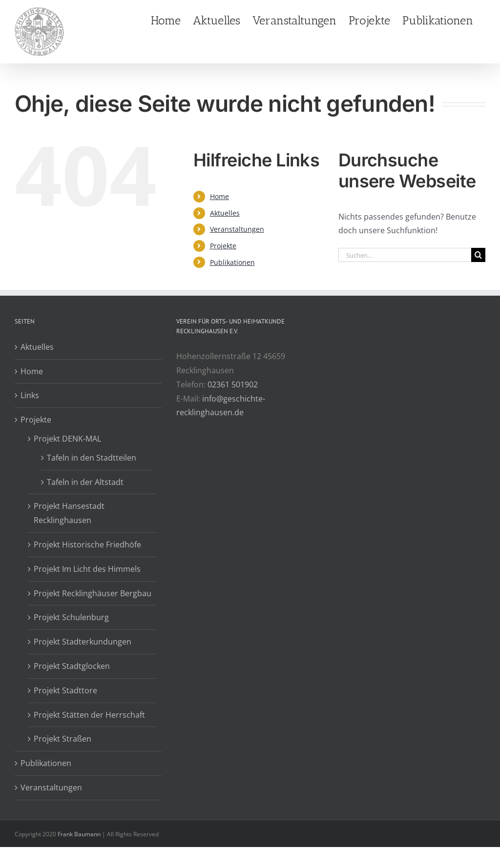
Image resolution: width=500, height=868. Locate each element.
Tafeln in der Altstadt (85, 482)
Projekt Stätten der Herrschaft (89, 715)
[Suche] (478, 255)
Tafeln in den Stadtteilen (92, 458)
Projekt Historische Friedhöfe (87, 545)
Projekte (223, 246)
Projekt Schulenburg (71, 617)
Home (219, 196)
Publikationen (232, 262)
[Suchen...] (405, 255)
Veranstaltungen (237, 229)
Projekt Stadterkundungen (83, 642)
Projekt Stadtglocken (72, 666)
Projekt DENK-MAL (67, 439)
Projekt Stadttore (65, 690)
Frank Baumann (79, 834)
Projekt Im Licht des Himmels (87, 569)
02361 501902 (233, 384)
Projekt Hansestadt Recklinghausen (69, 513)
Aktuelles (225, 213)
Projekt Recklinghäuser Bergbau (93, 593)
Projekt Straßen (62, 739)
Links (30, 395)
